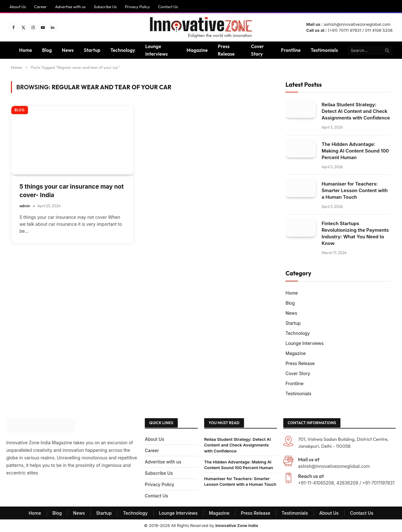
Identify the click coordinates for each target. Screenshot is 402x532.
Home (26, 50)
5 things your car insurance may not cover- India (72, 191)
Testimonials (324, 50)
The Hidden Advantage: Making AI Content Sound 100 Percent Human (355, 151)
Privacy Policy (137, 7)
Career (41, 7)
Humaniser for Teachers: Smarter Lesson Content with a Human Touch (355, 190)
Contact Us (168, 7)
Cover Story (257, 50)
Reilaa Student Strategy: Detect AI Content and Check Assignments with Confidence (356, 111)
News (68, 50)
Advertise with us (70, 7)
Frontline (291, 50)
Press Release (226, 50)
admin (25, 206)
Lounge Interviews (156, 50)
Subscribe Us (105, 7)
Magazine (197, 50)
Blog (47, 50)
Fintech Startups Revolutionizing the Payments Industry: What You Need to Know (355, 233)
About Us (18, 7)
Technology (123, 50)
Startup (92, 50)
